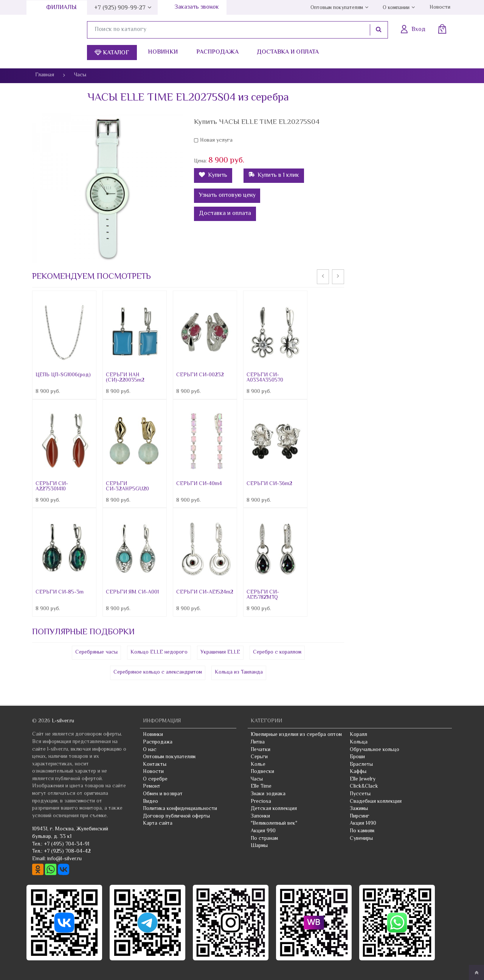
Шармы (259, 846)
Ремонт (152, 787)
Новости (440, 8)
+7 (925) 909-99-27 (120, 8)
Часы (257, 779)
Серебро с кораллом (277, 652)
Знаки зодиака (268, 794)
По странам (264, 839)
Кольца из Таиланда (239, 672)
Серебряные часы (96, 652)
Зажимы (359, 809)
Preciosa (261, 802)
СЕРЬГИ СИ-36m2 (269, 484)
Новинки (163, 52)
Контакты (155, 765)
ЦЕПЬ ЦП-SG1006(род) (63, 375)
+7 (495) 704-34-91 (67, 844)
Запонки (260, 816)
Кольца (359, 742)
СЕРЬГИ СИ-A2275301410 (52, 487)
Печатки (261, 750)
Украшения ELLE (220, 652)
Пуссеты (360, 794)
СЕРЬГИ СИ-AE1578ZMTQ (263, 595)
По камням (362, 831)
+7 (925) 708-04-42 (67, 852)
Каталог (112, 53)
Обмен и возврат (163, 794)
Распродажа (217, 52)
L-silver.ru (63, 721)
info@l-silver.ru (64, 859)
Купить (213, 175)
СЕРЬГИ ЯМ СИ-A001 (132, 592)
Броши (357, 757)
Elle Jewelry (363, 779)
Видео (150, 802)
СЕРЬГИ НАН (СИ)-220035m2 (125, 378)
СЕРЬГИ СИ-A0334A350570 (265, 378)
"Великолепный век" (274, 824)
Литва (258, 742)
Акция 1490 (363, 824)
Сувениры (361, 839)
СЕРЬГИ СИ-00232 (200, 375)
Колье (258, 765)
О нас (150, 750)
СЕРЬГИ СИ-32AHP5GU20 (127, 487)
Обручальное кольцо (375, 750)
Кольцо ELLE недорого (159, 652)
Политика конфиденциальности (180, 809)
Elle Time (261, 787)
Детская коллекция (274, 809)
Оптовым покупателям (337, 8)
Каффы (358, 772)
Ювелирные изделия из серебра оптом (296, 735)
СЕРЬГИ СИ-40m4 (199, 484)
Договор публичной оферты (176, 816)
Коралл (358, 735)
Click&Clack (364, 787)
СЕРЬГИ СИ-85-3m (60, 592)
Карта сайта (158, 824)
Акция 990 (263, 831)
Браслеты (361, 765)
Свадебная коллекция (376, 802)
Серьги (259, 757)
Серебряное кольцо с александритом (158, 672)
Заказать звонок (197, 7)
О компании (396, 8)
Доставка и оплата (288, 52)
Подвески (262, 772)
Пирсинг (360, 816)
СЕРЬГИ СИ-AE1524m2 (205, 592)
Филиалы (61, 8)
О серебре (155, 779)
